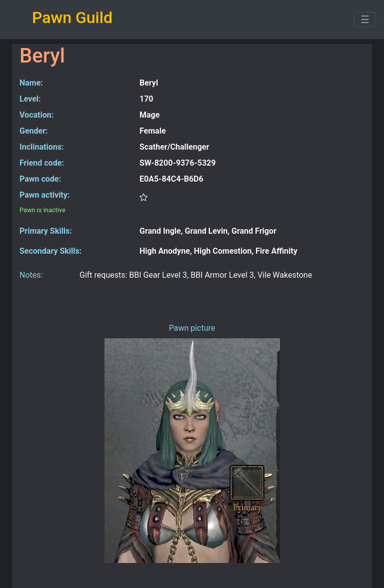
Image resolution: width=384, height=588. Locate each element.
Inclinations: (41, 147)
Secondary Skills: (50, 251)
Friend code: (42, 163)
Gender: (34, 131)
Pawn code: (40, 179)
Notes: (31, 275)
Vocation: (36, 115)
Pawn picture (192, 328)
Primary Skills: (46, 231)
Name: (31, 83)
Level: (30, 99)
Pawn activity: (44, 195)
